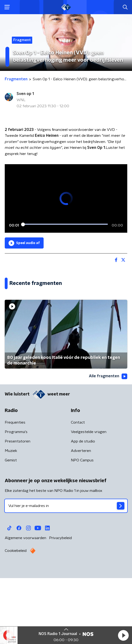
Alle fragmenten (108, 445)
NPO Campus (82, 529)
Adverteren (81, 520)
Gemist (11, 529)
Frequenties (15, 491)
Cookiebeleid (16, 620)
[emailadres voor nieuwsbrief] (66, 575)
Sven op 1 (25, 94)
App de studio (83, 510)
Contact (78, 491)
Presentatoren (18, 510)
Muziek (11, 520)
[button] (123, 635)
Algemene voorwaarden (25, 607)
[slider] (65, 224)
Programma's (16, 501)
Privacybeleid (60, 607)
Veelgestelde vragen (89, 501)
